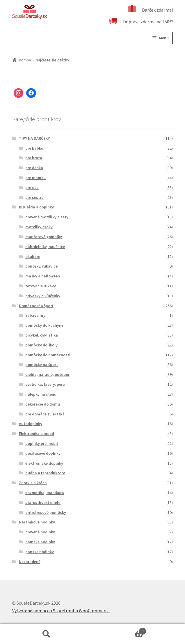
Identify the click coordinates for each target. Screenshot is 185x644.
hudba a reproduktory (45, 473)
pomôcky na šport (42, 365)
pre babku (34, 148)
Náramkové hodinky (37, 522)
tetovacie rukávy (41, 286)
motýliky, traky (39, 227)
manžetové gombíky (44, 237)
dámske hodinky (40, 542)
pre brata (34, 158)
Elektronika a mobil (37, 434)
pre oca (32, 187)
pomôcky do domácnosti (48, 355)
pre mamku (35, 178)
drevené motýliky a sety (47, 217)
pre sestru (34, 197)
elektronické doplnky (44, 463)
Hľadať (46, 634)
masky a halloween (43, 276)
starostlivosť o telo (43, 503)
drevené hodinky (40, 532)
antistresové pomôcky (46, 512)
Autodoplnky (31, 424)
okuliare (33, 256)
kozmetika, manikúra (45, 493)
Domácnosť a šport (36, 306)
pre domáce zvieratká (45, 414)
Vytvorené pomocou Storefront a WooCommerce (61, 611)
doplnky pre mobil (42, 443)
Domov (25, 60)
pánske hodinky (40, 552)
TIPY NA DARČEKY (34, 138)
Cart (119, 630)
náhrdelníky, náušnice (45, 247)
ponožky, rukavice (41, 266)
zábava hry (35, 315)
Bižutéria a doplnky (36, 207)
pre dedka (34, 168)
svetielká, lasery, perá (45, 384)
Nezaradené (30, 562)
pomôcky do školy (41, 345)
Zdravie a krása (33, 483)
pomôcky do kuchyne (44, 325)
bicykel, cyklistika (42, 335)
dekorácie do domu (43, 404)
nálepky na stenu (41, 394)
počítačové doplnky (43, 453)
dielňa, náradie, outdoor (47, 374)
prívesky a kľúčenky (43, 296)
